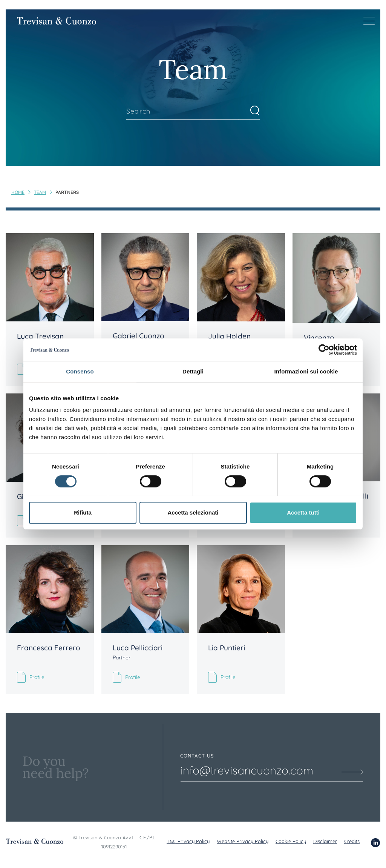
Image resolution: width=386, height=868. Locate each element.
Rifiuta (83, 512)
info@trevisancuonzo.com (247, 770)
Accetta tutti (303, 512)
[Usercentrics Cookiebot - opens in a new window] (324, 350)
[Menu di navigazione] (369, 21)
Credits (352, 842)
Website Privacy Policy (243, 842)
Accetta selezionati (193, 512)
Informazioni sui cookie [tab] (306, 371)
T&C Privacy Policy (188, 842)
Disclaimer (325, 842)
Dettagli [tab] (193, 371)
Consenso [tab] (80, 371)
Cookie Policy (291, 842)
